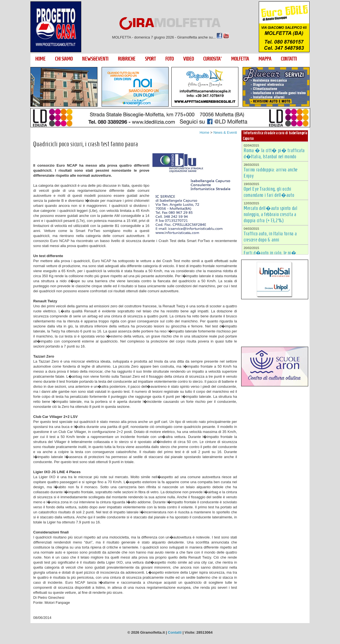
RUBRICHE (127, 59)
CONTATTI (289, 59)
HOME (40, 59)
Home (204, 132)
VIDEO (188, 59)
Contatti (175, 632)
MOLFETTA (240, 59)
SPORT (150, 59)
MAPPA (265, 59)
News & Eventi (225, 132)
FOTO (169, 59)
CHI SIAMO (64, 59)
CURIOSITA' (212, 59)
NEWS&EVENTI (95, 59)
